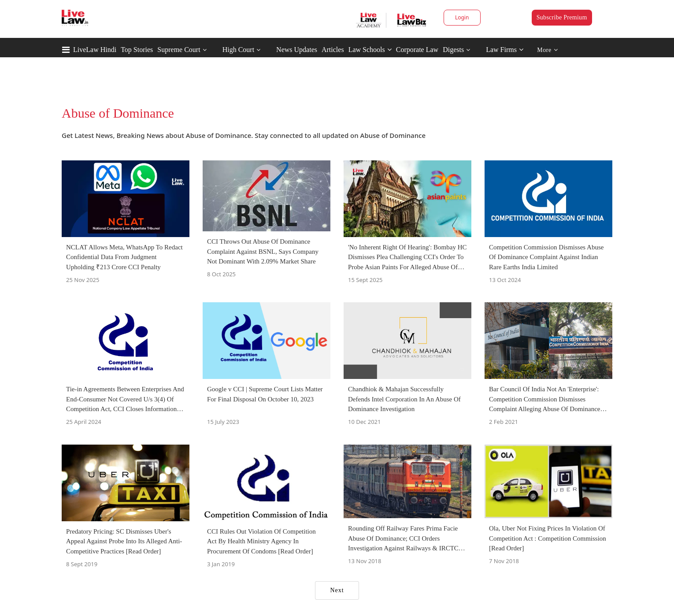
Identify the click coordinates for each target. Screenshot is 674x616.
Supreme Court (179, 50)
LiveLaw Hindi (95, 50)
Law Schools (370, 50)
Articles (333, 50)
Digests (453, 50)
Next (337, 590)
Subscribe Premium (562, 17)
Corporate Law (417, 50)
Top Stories (137, 50)
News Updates (297, 50)
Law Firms (505, 50)
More (547, 50)
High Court (238, 50)
